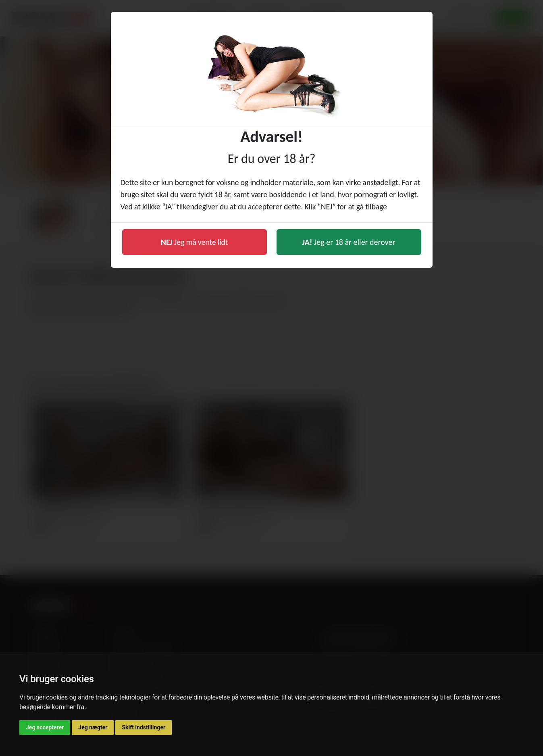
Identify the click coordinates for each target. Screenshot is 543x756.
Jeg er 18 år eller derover (349, 242)
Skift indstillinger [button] (144, 727)
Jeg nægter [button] (93, 727)
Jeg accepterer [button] (45, 727)
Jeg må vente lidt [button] (195, 242)
